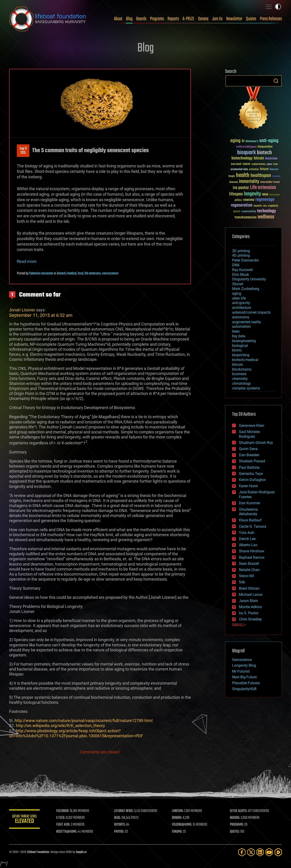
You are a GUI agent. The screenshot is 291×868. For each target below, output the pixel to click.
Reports (173, 19)
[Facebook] (242, 852)
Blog (129, 19)
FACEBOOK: (64, 811)
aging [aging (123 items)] (235, 141)
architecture (242, 308)
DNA (236, 265)
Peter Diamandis (245, 260)
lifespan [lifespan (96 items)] (236, 194)
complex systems (246, 388)
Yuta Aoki (247, 533)
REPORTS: (120, 825)
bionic (237, 350)
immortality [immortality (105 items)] (249, 182)
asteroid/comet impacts (251, 312)
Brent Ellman (249, 588)
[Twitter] (251, 852)
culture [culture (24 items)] (269, 164)
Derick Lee (247, 539)
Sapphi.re (81, 852)
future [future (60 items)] (264, 169)
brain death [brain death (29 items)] (236, 164)
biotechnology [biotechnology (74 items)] (242, 158)
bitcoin (238, 365)
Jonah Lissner (22, 310)
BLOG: (118, 818)
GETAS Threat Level (25, 820)
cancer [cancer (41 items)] (246, 164)
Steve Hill (246, 576)
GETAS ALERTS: (239, 811)
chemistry (240, 379)
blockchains (242, 369)
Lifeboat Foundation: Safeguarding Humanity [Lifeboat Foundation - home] (48, 19)
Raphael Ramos (252, 557)
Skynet (238, 284)
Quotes (251, 19)
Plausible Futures (246, 683)
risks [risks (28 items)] (265, 206)
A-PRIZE (188, 19)
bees (236, 331)
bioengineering (244, 341)
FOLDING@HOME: (183, 825)
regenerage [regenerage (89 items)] (265, 200)
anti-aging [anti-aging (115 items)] (269, 141)
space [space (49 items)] (237, 211)
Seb (242, 582)
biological (240, 346)
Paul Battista (249, 467)
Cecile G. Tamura (253, 526)
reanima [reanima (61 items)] (249, 200)
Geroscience (242, 660)
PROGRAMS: (237, 825)
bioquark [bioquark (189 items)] (246, 153)
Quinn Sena (248, 449)
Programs (157, 19)
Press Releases (271, 19)
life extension (93, 274)
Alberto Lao (248, 545)
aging (237, 293)
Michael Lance (251, 595)
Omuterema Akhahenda (248, 512)
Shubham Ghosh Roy (256, 443)
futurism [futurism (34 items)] (274, 170)
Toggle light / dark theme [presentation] (278, 7)
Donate (203, 19)
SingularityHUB (244, 689)
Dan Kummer (250, 503)
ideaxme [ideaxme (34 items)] (233, 182)
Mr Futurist (241, 671)
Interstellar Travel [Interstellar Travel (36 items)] (270, 182)
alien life (239, 298)
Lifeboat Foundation (38, 852)
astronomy (241, 317)
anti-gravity (241, 303)
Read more (27, 261)
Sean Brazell (249, 564)
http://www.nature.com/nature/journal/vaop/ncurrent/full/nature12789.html (84, 721)
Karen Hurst (248, 486)
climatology (242, 383)
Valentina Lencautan (41, 274)
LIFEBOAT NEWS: (124, 811)
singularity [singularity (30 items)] (273, 206)
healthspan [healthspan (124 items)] (261, 176)
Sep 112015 (23, 151)
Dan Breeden (249, 455)
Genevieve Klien (252, 426)
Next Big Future (244, 677)
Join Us (217, 19)
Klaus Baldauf (250, 520)
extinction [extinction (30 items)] (254, 170)
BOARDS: (235, 818)
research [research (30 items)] (258, 206)
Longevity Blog (244, 665)
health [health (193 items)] (243, 175)
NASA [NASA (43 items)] (265, 195)
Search (276, 81)
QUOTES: (235, 832)
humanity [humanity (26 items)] (276, 177)
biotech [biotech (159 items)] (264, 153)
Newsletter (234, 19)
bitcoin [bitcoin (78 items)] (259, 158)
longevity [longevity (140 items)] (252, 194)
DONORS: (178, 818)
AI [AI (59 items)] (243, 141)
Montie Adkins (250, 607)
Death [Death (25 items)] (276, 164)
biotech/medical (67, 274)
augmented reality (247, 322)
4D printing (241, 255)
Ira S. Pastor (249, 613)
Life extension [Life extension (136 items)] (263, 188)
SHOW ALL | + (239, 625)
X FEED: (62, 818)
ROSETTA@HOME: (68, 832)
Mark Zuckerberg (246, 289)
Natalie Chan (249, 570)
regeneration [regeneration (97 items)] (242, 205)
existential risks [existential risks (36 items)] (239, 170)
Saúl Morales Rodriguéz (250, 434)
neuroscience (110, 274)
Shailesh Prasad (252, 461)
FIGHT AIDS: (64, 825)
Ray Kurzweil (242, 270)
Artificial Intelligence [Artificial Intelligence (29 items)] (246, 147)
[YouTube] (269, 852)
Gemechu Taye (251, 474)
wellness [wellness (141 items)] (266, 217)
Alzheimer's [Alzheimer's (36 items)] (252, 142)
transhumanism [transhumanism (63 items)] (246, 217)
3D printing (241, 251)
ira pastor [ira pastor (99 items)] (241, 188)
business (239, 374)
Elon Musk (241, 275)
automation (241, 326)
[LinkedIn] (260, 852)
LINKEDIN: (178, 811)
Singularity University (249, 279)
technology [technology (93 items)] (267, 211)
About (118, 19)
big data (239, 336)
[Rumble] (278, 852)
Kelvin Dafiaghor (252, 480)
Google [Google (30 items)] (232, 176)
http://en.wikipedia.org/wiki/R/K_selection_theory (60, 726)
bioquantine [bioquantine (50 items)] (265, 147)
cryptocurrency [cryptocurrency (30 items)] (258, 164)
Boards (141, 19)
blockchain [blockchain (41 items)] (271, 159)
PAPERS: (120, 832)
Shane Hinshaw (252, 551)
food (80, 274)
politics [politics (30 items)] (238, 200)
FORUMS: (178, 832)
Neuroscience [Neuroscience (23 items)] (275, 195)
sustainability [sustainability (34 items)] (249, 212)
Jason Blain (248, 601)
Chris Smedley (250, 619)
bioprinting (241, 355)
